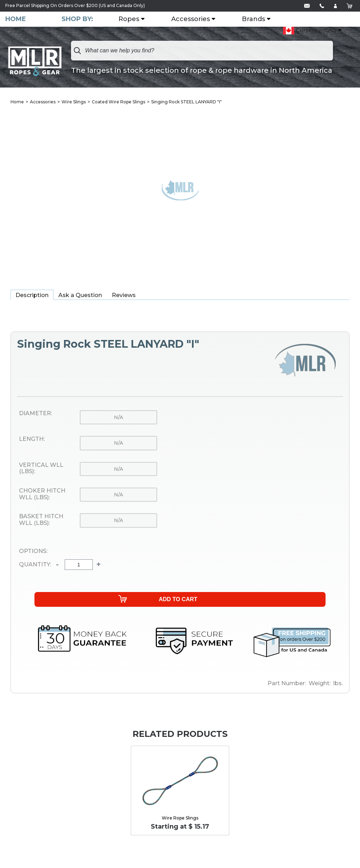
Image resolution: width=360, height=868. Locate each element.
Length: (32, 439)
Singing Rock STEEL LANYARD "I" (187, 102)
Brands (255, 19)
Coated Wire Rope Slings (118, 102)
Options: (33, 551)
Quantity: (35, 565)
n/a (118, 417)
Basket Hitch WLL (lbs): (41, 520)
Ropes (130, 19)
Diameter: (36, 413)
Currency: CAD (310, 31)
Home (16, 19)
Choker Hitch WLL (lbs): (42, 494)
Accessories (192, 19)
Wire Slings (74, 102)
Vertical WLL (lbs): (41, 468)
